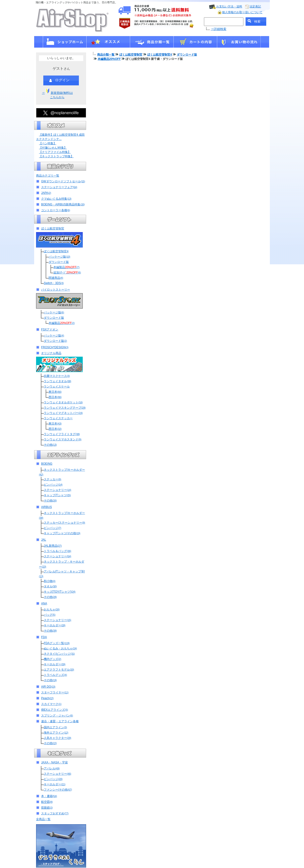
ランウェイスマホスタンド (63, 439)
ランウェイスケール (57, 386)
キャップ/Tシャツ (57, 495)
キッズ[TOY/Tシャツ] (60, 592)
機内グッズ (52, 659)
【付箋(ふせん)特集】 (53, 148)
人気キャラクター (57, 738)
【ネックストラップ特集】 (56, 156)
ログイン (59, 80)
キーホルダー (55, 625)
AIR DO (48, 687)
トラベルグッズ (55, 675)
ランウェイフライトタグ (62, 434)
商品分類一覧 (106, 55)
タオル (50, 586)
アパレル (52, 768)
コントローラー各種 (56, 210)
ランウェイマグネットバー (63, 413)
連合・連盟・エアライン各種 (60, 721)
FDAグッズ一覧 (57, 643)
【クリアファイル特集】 (55, 152)
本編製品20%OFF (109, 59)
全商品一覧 (43, 819)
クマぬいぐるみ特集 (56, 199)
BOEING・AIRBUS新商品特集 (63, 204)
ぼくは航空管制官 (53, 228)
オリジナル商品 (51, 353)
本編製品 (66, 267)
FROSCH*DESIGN (55, 347)
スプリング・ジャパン (57, 716)
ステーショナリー (57, 490)
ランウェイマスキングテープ (65, 408)
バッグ (50, 615)
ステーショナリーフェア (59, 187)
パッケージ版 (59, 257)
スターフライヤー (55, 692)
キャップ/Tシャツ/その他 (62, 533)
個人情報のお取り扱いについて (242, 12)
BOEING (47, 464)
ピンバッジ (53, 485)
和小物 (50, 581)
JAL (44, 540)
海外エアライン (56, 733)
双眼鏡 (47, 808)
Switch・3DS (54, 283)
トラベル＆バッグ (57, 551)
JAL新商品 (53, 546)
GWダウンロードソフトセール (63, 181)
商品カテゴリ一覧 (48, 176)
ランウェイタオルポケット (63, 402)
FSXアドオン (50, 329)
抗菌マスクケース (57, 376)
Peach (47, 698)
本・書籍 (49, 796)
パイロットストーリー (56, 290)
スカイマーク (51, 704)
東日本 (55, 392)
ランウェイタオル (57, 381)
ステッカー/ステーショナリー (64, 523)
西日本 (55, 397)
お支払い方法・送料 (229, 6)
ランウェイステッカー (58, 418)
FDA (44, 637)
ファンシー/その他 (58, 790)
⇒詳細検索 (218, 29)
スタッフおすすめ (55, 813)
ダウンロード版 (59, 262)
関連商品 (56, 278)
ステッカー (52, 479)
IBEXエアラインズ (55, 710)
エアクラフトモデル (59, 670)
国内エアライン (55, 727)
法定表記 (255, 6)
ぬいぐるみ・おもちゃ (60, 648)
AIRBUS (47, 507)
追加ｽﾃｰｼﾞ (67, 272)
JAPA (46, 193)
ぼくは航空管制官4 (56, 251)
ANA (44, 603)
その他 (50, 445)
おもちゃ (52, 609)
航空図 (47, 802)
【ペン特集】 (48, 143)
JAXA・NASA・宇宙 (54, 762)
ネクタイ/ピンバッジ (59, 654)
